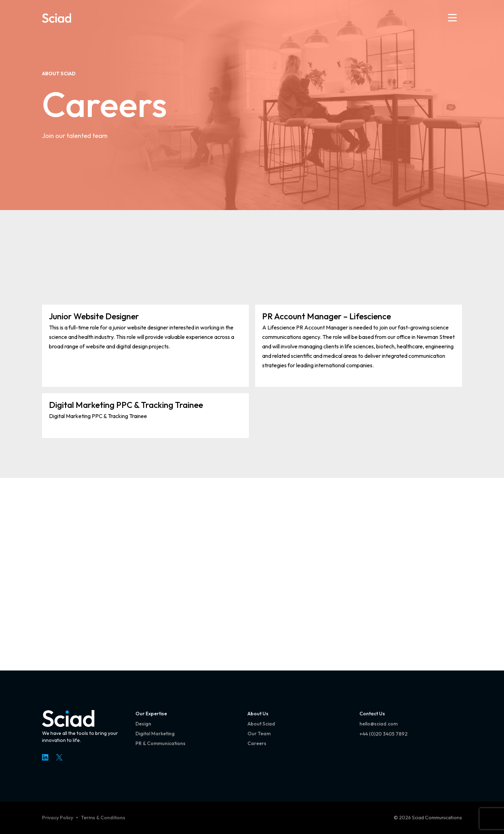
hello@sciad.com (379, 724)
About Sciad (59, 74)
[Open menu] (452, 18)
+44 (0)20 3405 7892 (383, 734)
